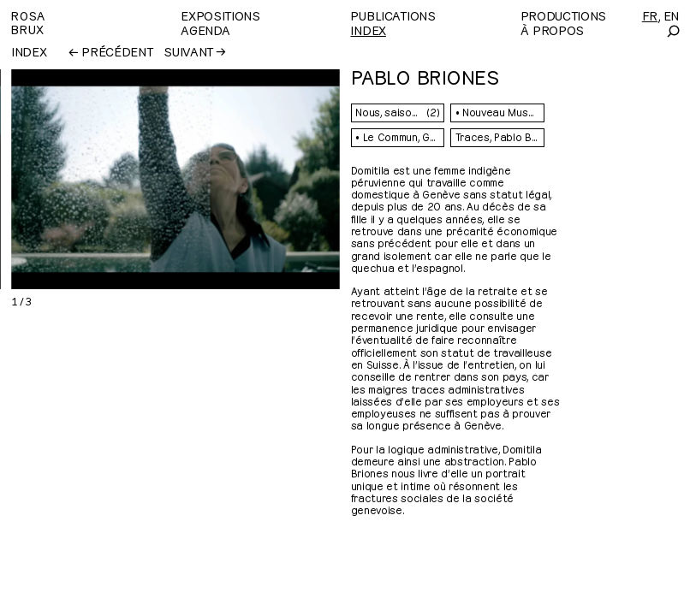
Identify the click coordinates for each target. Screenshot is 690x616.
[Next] (254, 179)
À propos (552, 30)
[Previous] (85, 179)
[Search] (672, 31)
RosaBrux (28, 22)
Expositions (220, 15)
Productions (563, 15)
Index (368, 30)
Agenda (205, 30)
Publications (393, 15)
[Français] (650, 15)
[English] (671, 15)
